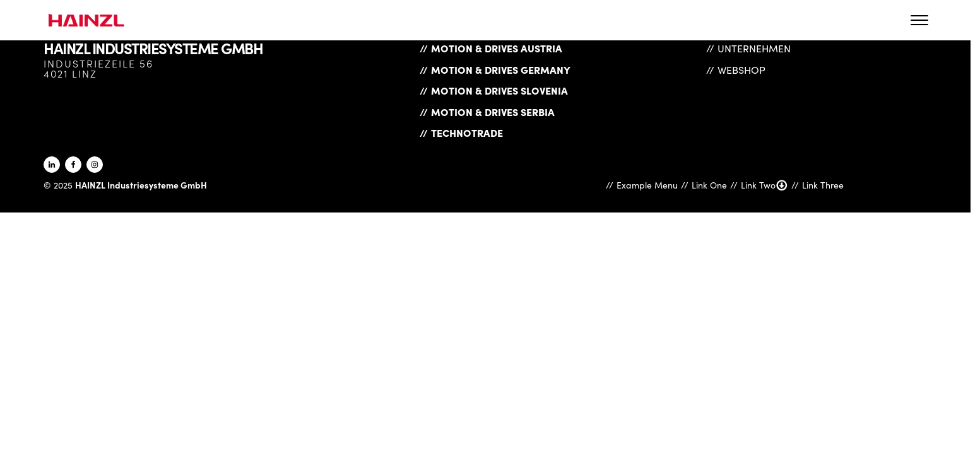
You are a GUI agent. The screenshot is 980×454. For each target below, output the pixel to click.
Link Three (823, 185)
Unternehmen (754, 48)
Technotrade (467, 132)
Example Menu (647, 185)
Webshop (741, 70)
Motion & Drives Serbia (493, 112)
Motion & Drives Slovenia (499, 90)
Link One (709, 185)
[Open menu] (919, 20)
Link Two (765, 185)
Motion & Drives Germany (501, 69)
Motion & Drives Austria (497, 48)
